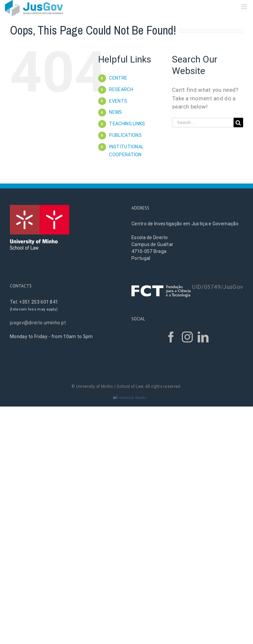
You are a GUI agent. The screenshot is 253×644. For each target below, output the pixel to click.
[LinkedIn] (203, 337)
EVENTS (118, 101)
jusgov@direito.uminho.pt (38, 323)
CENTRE (118, 78)
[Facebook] (171, 337)
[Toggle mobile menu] (245, 7)
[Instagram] (187, 337)
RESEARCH (121, 89)
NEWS (115, 112)
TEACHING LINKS (127, 124)
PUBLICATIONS (125, 135)
